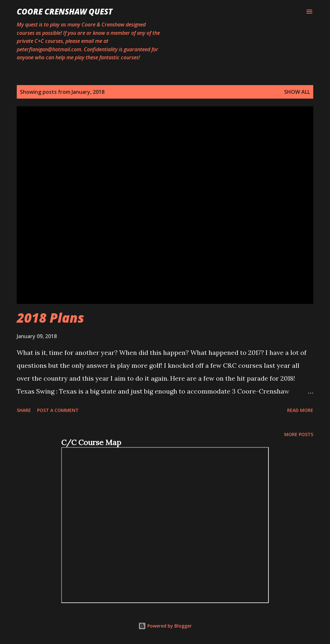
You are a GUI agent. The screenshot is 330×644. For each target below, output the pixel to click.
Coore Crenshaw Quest (65, 11)
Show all (297, 92)
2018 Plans (50, 318)
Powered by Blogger (165, 626)
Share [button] (24, 410)
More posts (299, 434)
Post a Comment (58, 410)
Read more (300, 410)
